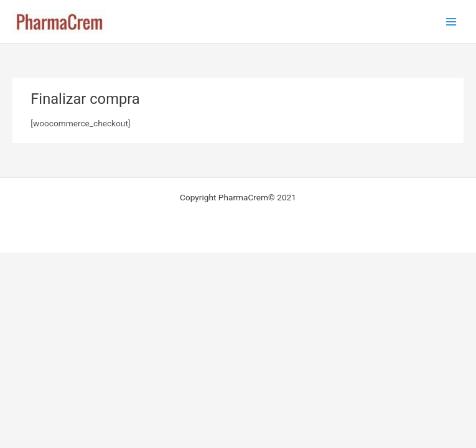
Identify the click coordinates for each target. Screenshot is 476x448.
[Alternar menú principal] (451, 21)
